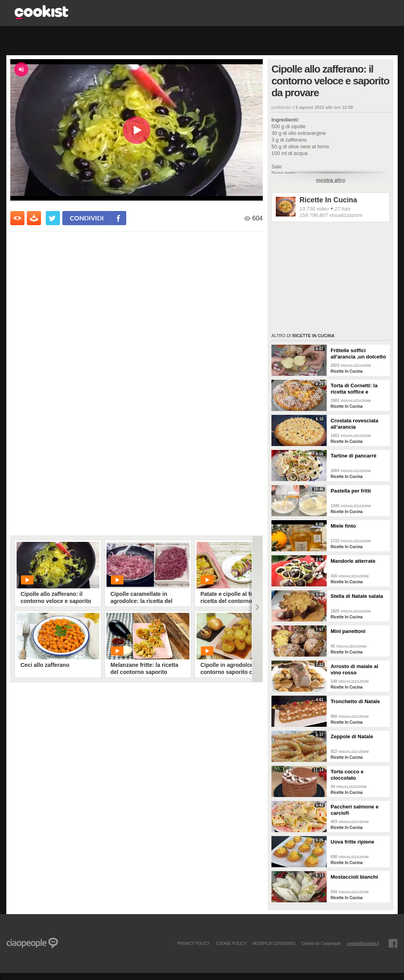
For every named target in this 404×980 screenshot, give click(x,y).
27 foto (342, 209)
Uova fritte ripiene (353, 842)
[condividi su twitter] (53, 218)
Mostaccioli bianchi (354, 877)
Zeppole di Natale (352, 736)
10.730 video (314, 209)
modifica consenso (274, 943)
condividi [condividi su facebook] (87, 218)
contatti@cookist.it (363, 943)
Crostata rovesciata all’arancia (354, 424)
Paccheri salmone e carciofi (354, 810)
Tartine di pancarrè (353, 456)
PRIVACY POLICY (193, 943)
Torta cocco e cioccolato (347, 775)
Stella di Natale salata (357, 596)
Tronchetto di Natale (355, 701)
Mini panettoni (348, 631)
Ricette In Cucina (328, 200)
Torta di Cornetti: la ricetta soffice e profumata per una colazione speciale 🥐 (357, 389)
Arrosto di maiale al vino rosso (354, 669)
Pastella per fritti (351, 491)
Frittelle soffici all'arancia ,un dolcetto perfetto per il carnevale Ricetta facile (359, 354)
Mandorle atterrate (353, 561)
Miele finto (343, 526)
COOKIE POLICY (231, 943)
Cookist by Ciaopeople (321, 943)
